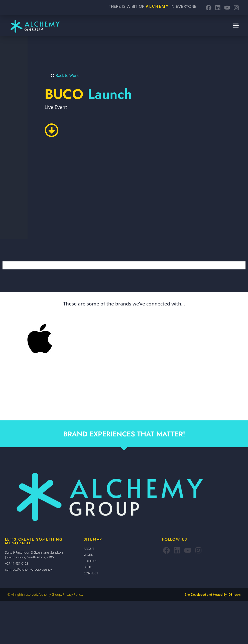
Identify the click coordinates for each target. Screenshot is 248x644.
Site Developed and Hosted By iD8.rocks (213, 595)
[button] (236, 26)
